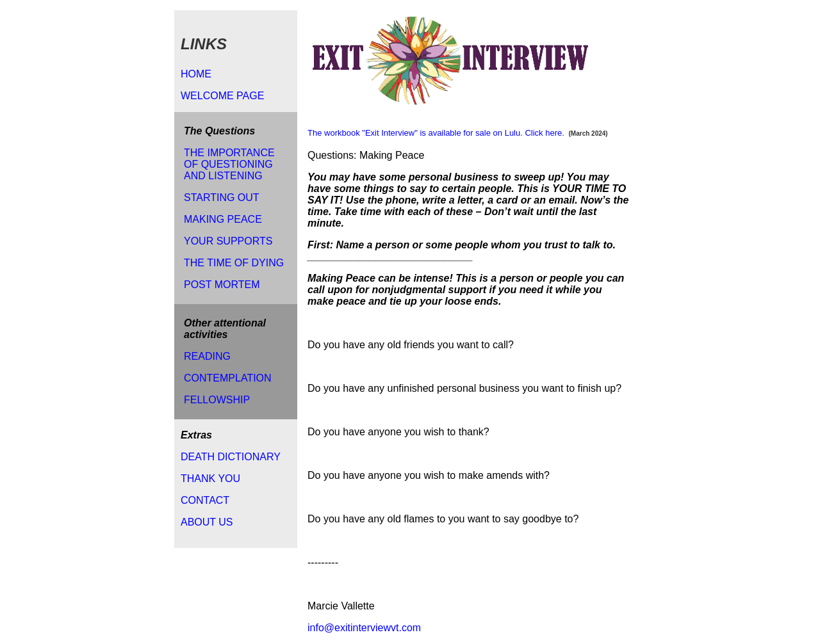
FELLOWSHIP (217, 400)
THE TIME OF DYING (234, 263)
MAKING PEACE (223, 219)
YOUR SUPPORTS (228, 241)
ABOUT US (207, 522)
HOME (196, 74)
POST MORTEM (222, 285)
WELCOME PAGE (222, 96)
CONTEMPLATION (228, 378)
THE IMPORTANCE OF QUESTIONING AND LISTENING (229, 164)
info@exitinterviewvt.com (364, 628)
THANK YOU (210, 479)
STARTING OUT (222, 197)
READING (207, 356)
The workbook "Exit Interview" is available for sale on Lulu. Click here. (436, 133)
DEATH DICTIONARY (231, 457)
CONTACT (205, 500)
